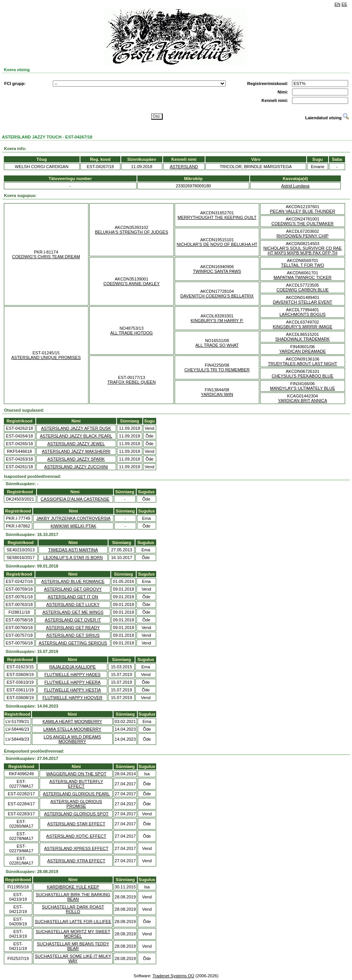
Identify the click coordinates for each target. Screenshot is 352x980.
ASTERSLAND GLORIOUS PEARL (76, 794)
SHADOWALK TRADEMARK (302, 339)
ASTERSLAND (184, 167)
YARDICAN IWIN (217, 394)
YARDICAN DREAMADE (303, 351)
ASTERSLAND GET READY (73, 628)
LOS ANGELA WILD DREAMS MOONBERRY (72, 739)
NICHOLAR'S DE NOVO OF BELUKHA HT (217, 244)
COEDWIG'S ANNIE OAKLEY (132, 284)
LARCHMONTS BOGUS (302, 314)
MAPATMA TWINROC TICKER (303, 277)
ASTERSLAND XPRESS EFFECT (76, 848)
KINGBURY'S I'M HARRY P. (217, 321)
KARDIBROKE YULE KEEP (73, 887)
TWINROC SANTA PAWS (217, 271)
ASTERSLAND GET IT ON (73, 597)
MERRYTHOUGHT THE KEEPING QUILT (217, 217)
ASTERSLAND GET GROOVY (73, 589)
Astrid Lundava (295, 186)
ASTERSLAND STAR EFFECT (76, 824)
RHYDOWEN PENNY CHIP (303, 236)
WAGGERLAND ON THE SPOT (76, 774)
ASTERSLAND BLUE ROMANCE (73, 581)
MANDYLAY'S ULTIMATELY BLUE (303, 388)
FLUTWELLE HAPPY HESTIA (73, 690)
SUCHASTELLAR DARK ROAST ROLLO (73, 909)
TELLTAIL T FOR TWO (303, 265)
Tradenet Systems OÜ (173, 976)
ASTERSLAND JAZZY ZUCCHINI (76, 467)
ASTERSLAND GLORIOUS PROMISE (76, 804)
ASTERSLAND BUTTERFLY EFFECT (76, 784)
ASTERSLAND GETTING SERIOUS (73, 643)
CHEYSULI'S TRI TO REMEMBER (217, 370)
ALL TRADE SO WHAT (217, 345)
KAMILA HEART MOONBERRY (73, 721)
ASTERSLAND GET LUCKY (73, 604)
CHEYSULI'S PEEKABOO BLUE (302, 376)
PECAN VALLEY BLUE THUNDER (302, 211)
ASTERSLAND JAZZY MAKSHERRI (76, 451)
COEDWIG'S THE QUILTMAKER (302, 224)
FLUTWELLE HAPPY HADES (72, 674)
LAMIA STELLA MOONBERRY (72, 729)
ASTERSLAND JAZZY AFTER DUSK (76, 428)
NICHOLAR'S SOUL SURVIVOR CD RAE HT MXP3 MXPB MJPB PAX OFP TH (302, 250)
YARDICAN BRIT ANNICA (302, 401)
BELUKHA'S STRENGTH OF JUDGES (132, 232)
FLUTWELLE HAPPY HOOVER (73, 698)
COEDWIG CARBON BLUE (303, 290)
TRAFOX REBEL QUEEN (132, 382)
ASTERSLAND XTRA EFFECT (76, 861)
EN (338, 4)
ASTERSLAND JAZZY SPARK (76, 459)
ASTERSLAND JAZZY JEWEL (76, 444)
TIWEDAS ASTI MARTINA (73, 550)
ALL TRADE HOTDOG (132, 333)
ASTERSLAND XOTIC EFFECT (76, 836)
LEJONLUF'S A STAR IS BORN (73, 558)
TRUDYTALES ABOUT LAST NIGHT (303, 364)
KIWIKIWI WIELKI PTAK (73, 526)
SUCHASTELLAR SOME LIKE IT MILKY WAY (73, 958)
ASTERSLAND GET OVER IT (73, 620)
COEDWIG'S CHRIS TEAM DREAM (46, 257)
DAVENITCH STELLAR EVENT (302, 302)
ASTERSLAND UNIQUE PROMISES (46, 357)
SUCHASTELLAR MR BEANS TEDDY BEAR (73, 946)
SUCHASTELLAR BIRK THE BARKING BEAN (73, 897)
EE (344, 4)
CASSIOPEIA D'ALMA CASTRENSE (75, 499)
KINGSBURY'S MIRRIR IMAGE (303, 327)
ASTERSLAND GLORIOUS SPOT (76, 814)
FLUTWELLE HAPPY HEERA (72, 682)
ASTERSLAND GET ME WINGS (73, 612)
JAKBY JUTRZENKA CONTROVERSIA (73, 518)
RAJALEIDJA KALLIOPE (73, 667)
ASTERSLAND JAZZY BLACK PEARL (76, 436)
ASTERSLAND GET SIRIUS (73, 635)
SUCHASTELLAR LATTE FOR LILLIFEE (73, 922)
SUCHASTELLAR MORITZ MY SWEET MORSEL (73, 934)
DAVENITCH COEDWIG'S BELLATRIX (217, 296)
